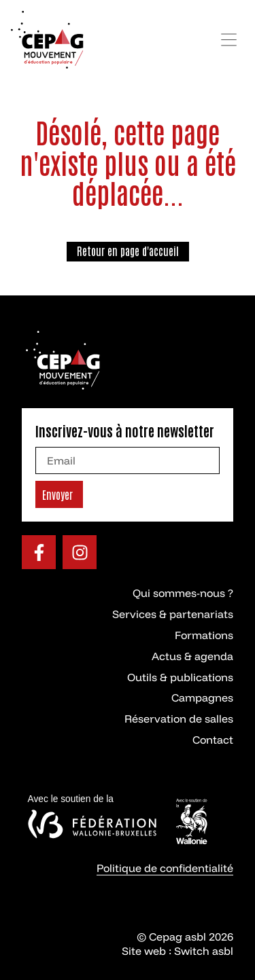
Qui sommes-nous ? (183, 593)
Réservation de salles (179, 719)
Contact (213, 740)
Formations (204, 635)
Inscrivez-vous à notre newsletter (125, 431)
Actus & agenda (192, 656)
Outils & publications (180, 677)
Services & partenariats (173, 614)
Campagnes (202, 697)
